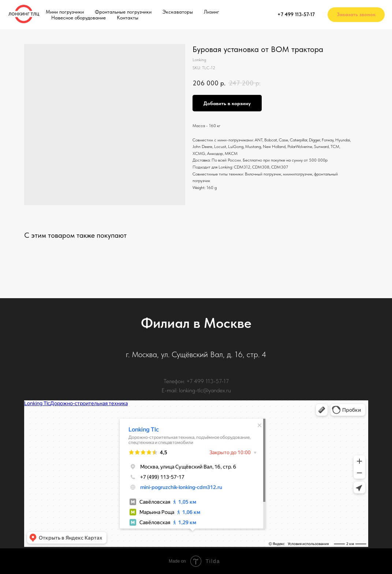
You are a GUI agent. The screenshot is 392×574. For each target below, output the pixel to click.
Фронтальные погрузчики (123, 12)
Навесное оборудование (79, 18)
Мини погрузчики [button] (65, 12)
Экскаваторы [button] (178, 12)
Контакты (128, 18)
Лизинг (212, 12)
